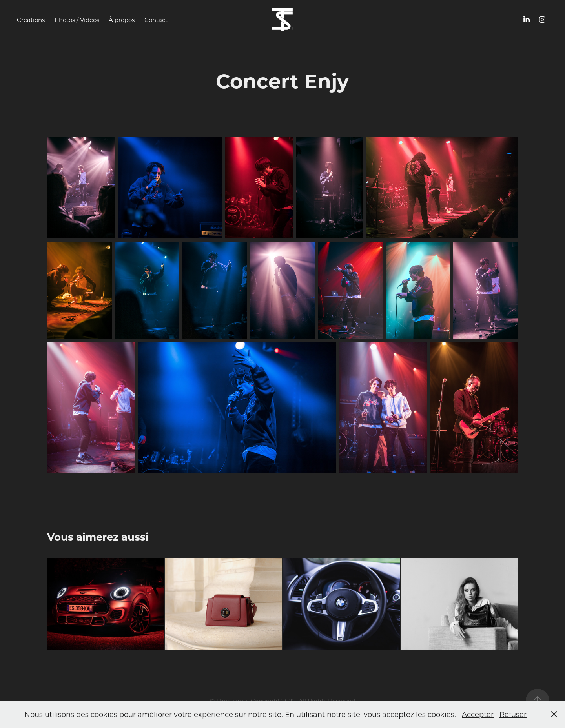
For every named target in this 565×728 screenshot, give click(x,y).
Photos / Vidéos (77, 20)
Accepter (478, 714)
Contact (156, 20)
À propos (122, 20)
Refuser (513, 714)
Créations (31, 20)
